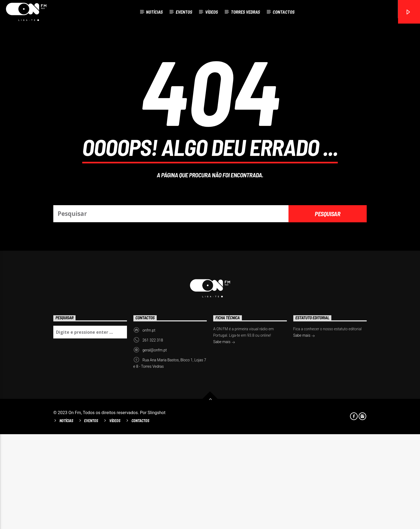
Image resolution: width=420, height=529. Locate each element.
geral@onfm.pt (155, 445)
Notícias (154, 12)
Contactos (284, 12)
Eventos (184, 12)
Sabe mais (224, 437)
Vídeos (212, 12)
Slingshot (157, 507)
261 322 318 (153, 435)
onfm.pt (149, 425)
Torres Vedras (245, 12)
